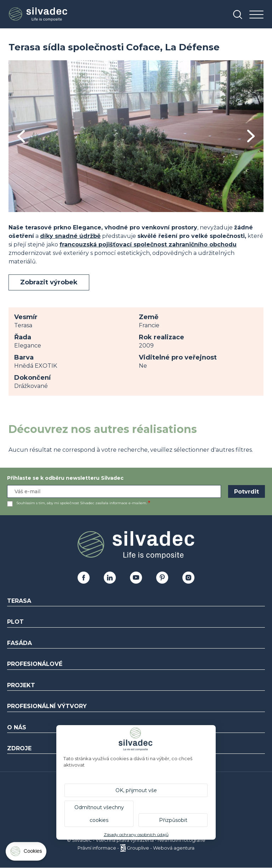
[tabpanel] (136, 136)
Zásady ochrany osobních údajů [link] (136, 834)
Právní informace (97, 848)
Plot (15, 622)
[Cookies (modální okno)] (27, 853)
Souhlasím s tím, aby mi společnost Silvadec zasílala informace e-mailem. (82, 503)
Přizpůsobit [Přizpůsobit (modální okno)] (173, 820)
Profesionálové (35, 664)
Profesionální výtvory (47, 706)
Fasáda (19, 643)
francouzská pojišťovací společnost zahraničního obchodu (148, 244)
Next (251, 136)
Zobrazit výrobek (49, 282)
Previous (21, 136)
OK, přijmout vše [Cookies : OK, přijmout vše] (136, 790)
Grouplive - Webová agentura (161, 848)
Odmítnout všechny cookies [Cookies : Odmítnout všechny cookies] (99, 814)
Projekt (21, 685)
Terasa (19, 601)
